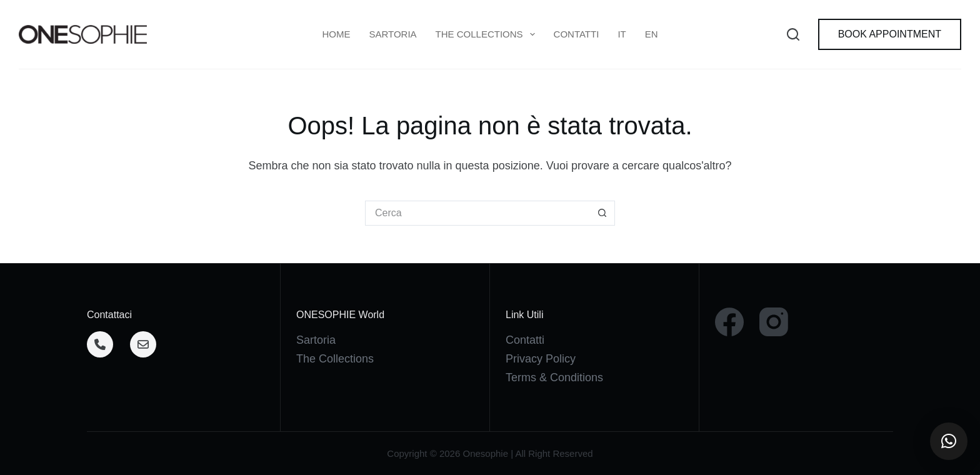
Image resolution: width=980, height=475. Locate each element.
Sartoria (392, 34)
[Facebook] (729, 322)
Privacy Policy (541, 359)
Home (336, 34)
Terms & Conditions (554, 377)
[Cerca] (793, 34)
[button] (949, 441)
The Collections (335, 359)
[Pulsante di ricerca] (602, 213)
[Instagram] (774, 322)
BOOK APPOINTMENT (890, 34)
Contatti (577, 34)
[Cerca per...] (477, 213)
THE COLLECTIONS (488, 34)
